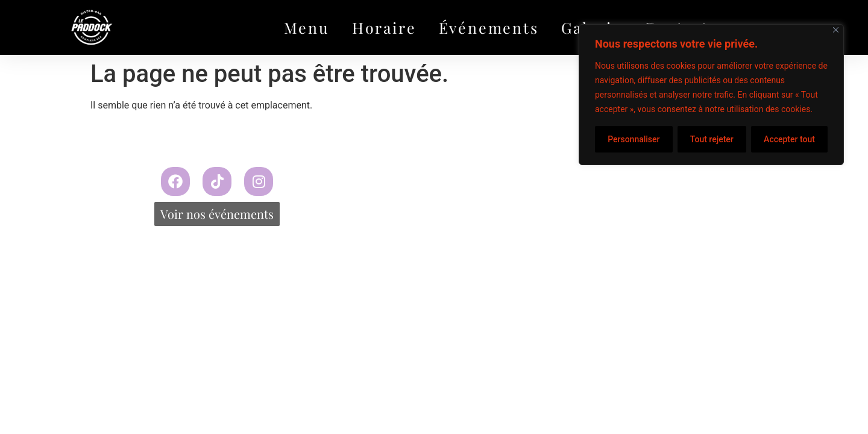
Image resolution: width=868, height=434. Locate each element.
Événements (489, 27)
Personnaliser (634, 139)
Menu (307, 27)
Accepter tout (789, 139)
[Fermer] (836, 30)
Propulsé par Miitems (542, 179)
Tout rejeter (712, 139)
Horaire (384, 27)
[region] (711, 95)
